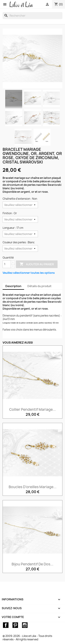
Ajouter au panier (37, 264)
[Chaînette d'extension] (20, 205)
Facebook (6, 625)
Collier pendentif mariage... (32, 409)
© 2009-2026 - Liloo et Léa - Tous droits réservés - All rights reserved (27, 638)
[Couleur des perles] (20, 248)
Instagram (25, 625)
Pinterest (15, 625)
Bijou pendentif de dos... (32, 564)
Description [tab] (13, 286)
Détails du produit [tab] (39, 286)
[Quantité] (7, 264)
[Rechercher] (32, 16)
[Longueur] (20, 234)
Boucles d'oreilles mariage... (33, 487)
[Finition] (20, 219)
